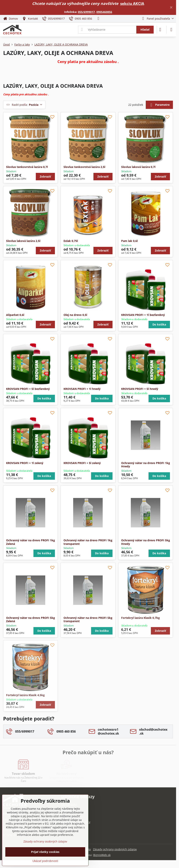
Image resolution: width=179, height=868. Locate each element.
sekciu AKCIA (132, 3)
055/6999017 (86, 12)
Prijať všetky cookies (45, 852)
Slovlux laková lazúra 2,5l (23, 241)
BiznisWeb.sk (102, 855)
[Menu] (171, 30)
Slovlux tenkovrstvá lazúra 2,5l (84, 167)
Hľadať (145, 30)
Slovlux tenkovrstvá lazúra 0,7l (27, 167)
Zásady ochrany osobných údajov (115, 849)
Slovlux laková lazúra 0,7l (138, 167)
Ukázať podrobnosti (45, 861)
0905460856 (104, 12)
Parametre (159, 105)
